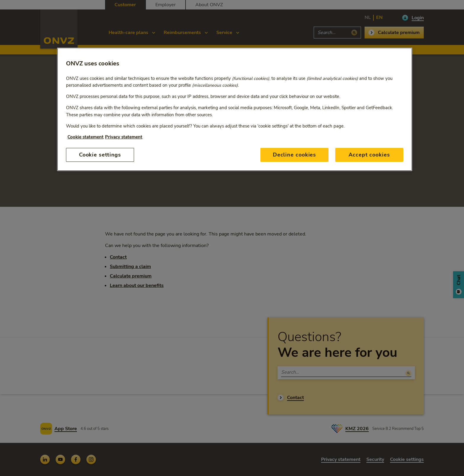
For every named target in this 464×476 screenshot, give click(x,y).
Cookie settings (100, 155)
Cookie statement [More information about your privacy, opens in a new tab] (86, 137)
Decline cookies (295, 155)
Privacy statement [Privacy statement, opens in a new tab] (124, 137)
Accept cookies (369, 155)
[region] (235, 109)
